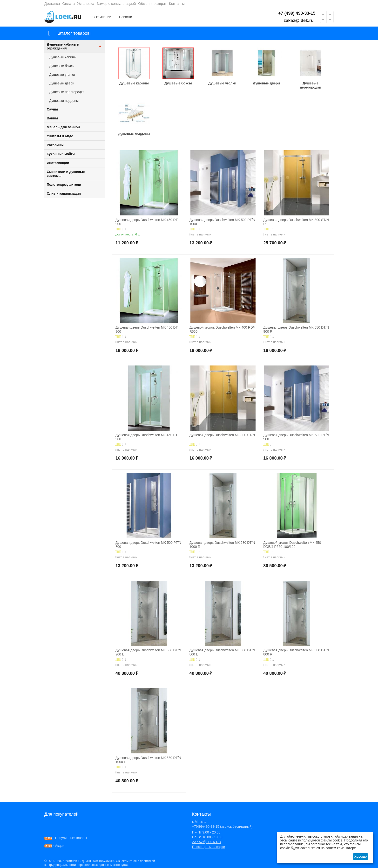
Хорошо (361, 856)
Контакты (177, 3)
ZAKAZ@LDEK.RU (207, 842)
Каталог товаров (73, 33)
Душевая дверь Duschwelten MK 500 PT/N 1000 (222, 222)
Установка (86, 3)
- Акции (54, 846)
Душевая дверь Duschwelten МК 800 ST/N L (222, 437)
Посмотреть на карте (209, 847)
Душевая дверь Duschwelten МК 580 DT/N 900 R (296, 329)
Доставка (52, 3)
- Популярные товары (66, 838)
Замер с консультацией (116, 3)
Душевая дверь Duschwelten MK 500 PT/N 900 (296, 437)
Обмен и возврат (152, 3)
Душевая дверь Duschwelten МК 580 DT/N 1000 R (222, 545)
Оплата (68, 3)
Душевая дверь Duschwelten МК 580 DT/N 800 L (222, 652)
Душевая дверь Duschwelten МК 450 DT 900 (147, 222)
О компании (102, 17)
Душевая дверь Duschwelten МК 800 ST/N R (296, 222)
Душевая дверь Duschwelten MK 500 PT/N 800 (148, 545)
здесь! (125, 865)
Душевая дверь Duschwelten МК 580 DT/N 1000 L (148, 760)
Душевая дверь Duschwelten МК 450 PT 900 (146, 437)
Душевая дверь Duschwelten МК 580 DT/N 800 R (296, 652)
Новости (126, 17)
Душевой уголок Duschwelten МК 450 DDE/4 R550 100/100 (292, 545)
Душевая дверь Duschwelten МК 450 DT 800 (147, 329)
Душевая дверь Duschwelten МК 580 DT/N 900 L (148, 652)
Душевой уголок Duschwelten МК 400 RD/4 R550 (223, 329)
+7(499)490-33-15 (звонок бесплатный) (222, 827)
